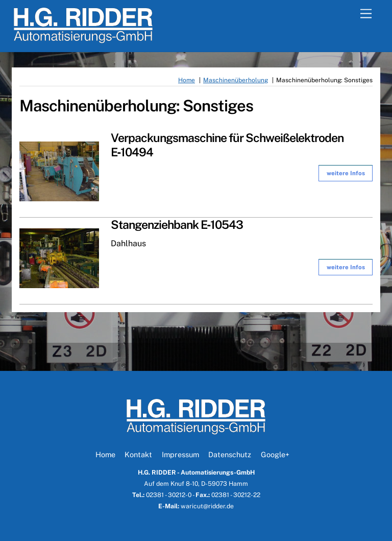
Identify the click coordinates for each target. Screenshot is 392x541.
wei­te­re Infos (346, 173)
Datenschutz (230, 454)
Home (105, 454)
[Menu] (366, 14)
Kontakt (138, 454)
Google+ (275, 454)
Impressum (180, 454)
